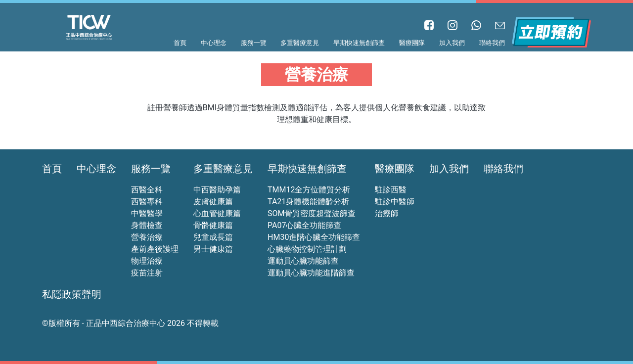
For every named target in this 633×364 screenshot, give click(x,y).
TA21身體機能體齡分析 (308, 202)
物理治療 (147, 261)
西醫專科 (147, 202)
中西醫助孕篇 (217, 190)
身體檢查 (147, 225)
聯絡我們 (492, 43)
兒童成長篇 (213, 237)
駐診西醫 (391, 190)
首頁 (180, 43)
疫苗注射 (147, 273)
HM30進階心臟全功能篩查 (314, 237)
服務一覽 (254, 43)
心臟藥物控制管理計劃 (307, 249)
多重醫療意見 (300, 43)
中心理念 (214, 43)
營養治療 (147, 237)
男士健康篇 (213, 249)
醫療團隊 (412, 43)
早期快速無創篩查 (359, 43)
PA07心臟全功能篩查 (304, 225)
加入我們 (452, 43)
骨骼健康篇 (213, 225)
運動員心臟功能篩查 (303, 261)
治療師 (387, 213)
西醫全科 (147, 190)
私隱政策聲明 (72, 294)
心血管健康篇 (217, 213)
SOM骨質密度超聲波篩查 (312, 213)
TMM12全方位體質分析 (309, 190)
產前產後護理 (155, 249)
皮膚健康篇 (213, 202)
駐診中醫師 (395, 202)
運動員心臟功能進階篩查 (311, 273)
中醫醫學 (147, 213)
